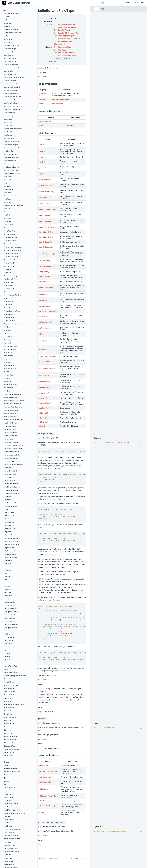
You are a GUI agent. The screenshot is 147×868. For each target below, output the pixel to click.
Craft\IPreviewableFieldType (64, 53)
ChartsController (9, 273)
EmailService (8, 500)
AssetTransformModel (11, 100)
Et (4, 567)
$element (42, 100)
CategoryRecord (9, 266)
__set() (42, 162)
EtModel (6, 573)
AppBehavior (8, 20)
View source (42, 77)
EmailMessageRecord (11, 484)
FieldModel (7, 631)
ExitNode (7, 586)
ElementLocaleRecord (11, 458)
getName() (42, 282)
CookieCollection (9, 321)
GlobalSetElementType (11, 685)
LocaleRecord (8, 861)
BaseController (9, 151)
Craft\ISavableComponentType (65, 55)
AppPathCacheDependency (13, 33)
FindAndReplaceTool (10, 666)
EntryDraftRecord (9, 525)
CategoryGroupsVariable (12, 260)
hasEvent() (43, 316)
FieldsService (8, 644)
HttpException (8, 733)
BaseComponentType (11, 145)
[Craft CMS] (128, 3)
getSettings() (43, 294)
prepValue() (43, 398)
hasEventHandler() (46, 322)
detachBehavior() (46, 215)
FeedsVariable (8, 599)
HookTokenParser (10, 724)
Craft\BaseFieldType (61, 30)
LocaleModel (8, 858)
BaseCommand (9, 138)
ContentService (9, 317)
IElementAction (9, 752)
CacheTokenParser (10, 231)
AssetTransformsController (13, 106)
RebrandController (77, 861)
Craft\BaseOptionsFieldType (64, 27)
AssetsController (9, 113)
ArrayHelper (8, 42)
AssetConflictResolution (12, 46)
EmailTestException (10, 506)
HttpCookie (7, 730)
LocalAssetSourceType (11, 852)
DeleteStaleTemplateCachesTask (14, 401)
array (53, 94)
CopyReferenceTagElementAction (15, 324)
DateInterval (8, 359)
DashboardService (10, 349)
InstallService (8, 823)
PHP (96, 9)
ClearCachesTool (9, 279)
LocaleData (7, 855)
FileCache (7, 653)
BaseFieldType (8, 180)
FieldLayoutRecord (10, 621)
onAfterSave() (44, 375)
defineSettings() (44, 768)
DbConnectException (11, 385)
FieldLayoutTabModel (11, 625)
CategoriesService (10, 241)
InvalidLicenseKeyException (13, 829)
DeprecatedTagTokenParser (13, 407)
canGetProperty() (46, 198)
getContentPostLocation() (48, 774)
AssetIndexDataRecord (11, 68)
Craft (5, 333)
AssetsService (8, 122)
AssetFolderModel (10, 58)
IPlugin (6, 765)
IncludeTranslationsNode (12, 810)
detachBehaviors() (46, 221)
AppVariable (8, 39)
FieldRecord (8, 634)
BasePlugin (7, 199)
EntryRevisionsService (11, 541)
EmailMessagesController (12, 487)
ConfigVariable (8, 305)
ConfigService (8, 301)
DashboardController (10, 346)
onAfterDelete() (44, 362)
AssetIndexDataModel (11, 65)
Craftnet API (140, 3)
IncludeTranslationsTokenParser (14, 813)
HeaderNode (8, 714)
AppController (8, 23)
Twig (102, 9)
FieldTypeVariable (9, 637)
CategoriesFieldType (10, 237)
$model (41, 104)
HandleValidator (9, 708)
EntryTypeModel (9, 548)
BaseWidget (8, 218)
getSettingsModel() (46, 803)
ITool (5, 778)
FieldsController (9, 641)
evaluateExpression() (47, 254)
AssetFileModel (9, 52)
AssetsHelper (8, 119)
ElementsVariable (9, 481)
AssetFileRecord (9, 55)
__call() (42, 144)
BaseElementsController (12, 167)
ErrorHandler (8, 564)
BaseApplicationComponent (13, 129)
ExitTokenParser (9, 589)
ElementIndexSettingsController (14, 445)
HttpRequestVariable (10, 740)
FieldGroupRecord (10, 605)
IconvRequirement (10, 788)
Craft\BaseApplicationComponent (66, 38)
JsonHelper (7, 842)
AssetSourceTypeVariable (12, 87)
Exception (7, 583)
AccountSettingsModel (11, 14)
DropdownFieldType (10, 423)
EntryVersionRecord (10, 557)
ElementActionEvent (10, 433)
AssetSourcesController (11, 90)
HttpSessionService (10, 743)
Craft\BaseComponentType (64, 36)
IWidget (6, 781)
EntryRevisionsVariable (11, 545)
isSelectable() (43, 350)
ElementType (8, 468)
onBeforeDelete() (45, 381)
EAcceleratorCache (10, 426)
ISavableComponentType (12, 772)
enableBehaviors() (46, 247)
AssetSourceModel (10, 81)
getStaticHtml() (44, 306)
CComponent (59, 44)
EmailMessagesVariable (12, 493)
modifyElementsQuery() (47, 357)
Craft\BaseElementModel (60, 100)
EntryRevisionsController (12, 538)
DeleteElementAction (11, 397)
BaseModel (7, 193)
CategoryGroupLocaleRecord (13, 250)
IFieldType (7, 759)
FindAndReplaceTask (11, 663)
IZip (5, 784)
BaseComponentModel (11, 141)
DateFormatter (8, 356)
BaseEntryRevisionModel (12, 173)
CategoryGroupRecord (11, 257)
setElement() (43, 413)
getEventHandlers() (46, 267)
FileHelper (7, 657)
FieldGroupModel (9, 602)
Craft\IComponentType (62, 47)
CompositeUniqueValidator (12, 295)
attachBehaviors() (46, 186)
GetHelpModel (8, 679)
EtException (8, 570)
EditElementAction (10, 429)
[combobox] (112, 3)
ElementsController (10, 474)
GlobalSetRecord (9, 692)
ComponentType (9, 289)
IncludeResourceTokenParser (13, 807)
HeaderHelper (8, 711)
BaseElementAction (10, 154)
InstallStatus (8, 826)
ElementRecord (9, 461)
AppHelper (7, 26)
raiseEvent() (44, 408)
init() (41, 334)
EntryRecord (8, 535)
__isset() (42, 157)
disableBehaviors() (46, 237)
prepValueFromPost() (46, 403)
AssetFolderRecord (10, 62)
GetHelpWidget (9, 682)
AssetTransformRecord (11, 103)
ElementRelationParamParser (13, 465)
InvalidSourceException (11, 836)
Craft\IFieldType (60, 50)
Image (6, 791)
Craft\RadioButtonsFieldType (65, 25)
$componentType (45, 121)
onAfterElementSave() (47, 369)
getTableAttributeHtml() (47, 311)
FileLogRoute (8, 660)
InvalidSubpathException (12, 839)
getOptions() (43, 791)
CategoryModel (9, 263)
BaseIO (6, 183)
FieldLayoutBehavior (10, 609)
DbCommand (8, 381)
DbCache (7, 378)
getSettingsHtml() (45, 300)
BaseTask (7, 209)
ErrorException (8, 561)
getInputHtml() (44, 272)
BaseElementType (10, 164)
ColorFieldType (9, 282)
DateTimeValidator (10, 369)
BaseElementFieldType (11, 157)
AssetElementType (10, 49)
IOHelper (7, 762)
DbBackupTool (8, 375)
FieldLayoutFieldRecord (11, 615)
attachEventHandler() (47, 192)
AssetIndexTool (9, 71)
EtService (7, 577)
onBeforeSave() (44, 387)
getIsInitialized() (45, 277)
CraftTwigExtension (10, 340)
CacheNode (8, 228)
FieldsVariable (8, 647)
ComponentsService (10, 292)
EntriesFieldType (9, 516)
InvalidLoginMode (9, 832)
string (70, 121)
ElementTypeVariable (11, 471)
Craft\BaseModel (57, 104)
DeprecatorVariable (10, 417)
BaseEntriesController (11, 170)
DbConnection (8, 388)
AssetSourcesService (11, 93)
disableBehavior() (46, 232)
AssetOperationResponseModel (14, 78)
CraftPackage (8, 337)
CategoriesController (10, 234)
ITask (5, 775)
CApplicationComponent (64, 41)
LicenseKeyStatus (9, 845)
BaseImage (7, 186)
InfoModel (7, 816)
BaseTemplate (8, 212)
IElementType (8, 756)
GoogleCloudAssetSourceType (14, 704)
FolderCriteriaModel (10, 673)
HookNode (7, 720)
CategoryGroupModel (11, 253)
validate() (42, 426)
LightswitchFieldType (11, 848)
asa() (41, 174)
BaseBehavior (8, 135)
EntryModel (7, 532)
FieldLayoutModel (9, 618)
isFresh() (42, 815)
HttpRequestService (10, 736)
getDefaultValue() (45, 780)
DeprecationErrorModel (11, 410)
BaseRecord (8, 202)
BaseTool (7, 215)
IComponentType (9, 746)
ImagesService (9, 800)
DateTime (7, 362)
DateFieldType (8, 353)
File (5, 650)
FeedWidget (8, 593)
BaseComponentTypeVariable (13, 148)
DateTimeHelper (9, 365)
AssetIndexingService (11, 74)
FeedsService (8, 596)
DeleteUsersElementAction (12, 404)
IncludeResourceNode (11, 804)
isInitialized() (43, 341)
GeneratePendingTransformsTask (15, 676)
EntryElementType (10, 529)
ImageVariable (8, 797)
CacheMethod (8, 221)
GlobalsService (9, 698)
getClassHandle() (45, 261)
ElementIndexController (11, 442)
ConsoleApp (8, 308)
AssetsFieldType (9, 116)
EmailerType (8, 509)
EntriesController (9, 513)
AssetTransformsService (12, 109)
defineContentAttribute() (47, 209)
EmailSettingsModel (10, 503)
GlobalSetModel (9, 688)
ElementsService (9, 477)
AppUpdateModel (9, 36)
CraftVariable (8, 343)
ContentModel (8, 314)
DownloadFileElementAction (13, 420)
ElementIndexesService (11, 452)
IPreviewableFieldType (11, 768)
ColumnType (8, 285)
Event (5, 580)
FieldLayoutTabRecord (11, 628)
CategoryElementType (11, 244)
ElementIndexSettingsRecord (13, 449)
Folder (6, 669)
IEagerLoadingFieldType (12, 749)
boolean (70, 125)
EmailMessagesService (11, 490)
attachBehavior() (45, 180)
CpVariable (7, 330)
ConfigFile (7, 298)
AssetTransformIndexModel (13, 97)
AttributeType (8, 125)
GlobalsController (9, 695)
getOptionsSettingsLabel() (48, 798)
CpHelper (7, 327)
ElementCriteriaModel (11, 436)
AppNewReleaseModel (11, 30)
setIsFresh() (43, 418)
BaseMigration (8, 189)
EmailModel (8, 497)
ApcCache (7, 17)
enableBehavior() (45, 242)
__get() (42, 151)
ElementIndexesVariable (12, 455)
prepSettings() (44, 393)
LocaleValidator (9, 864)
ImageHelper (8, 794)
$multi (41, 125)
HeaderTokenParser (10, 717)
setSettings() (43, 422)
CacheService (8, 225)
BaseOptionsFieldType (11, 196)
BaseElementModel (10, 161)
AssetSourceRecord (10, 84)
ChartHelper (8, 269)
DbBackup (7, 372)
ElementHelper (9, 439)
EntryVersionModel (10, 554)
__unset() (43, 168)
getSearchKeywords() (46, 288)
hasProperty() (44, 328)
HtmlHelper (7, 727)
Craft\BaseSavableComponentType (67, 33)
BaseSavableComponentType (13, 205)
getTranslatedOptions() (47, 808)
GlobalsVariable (9, 701)
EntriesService (8, 519)
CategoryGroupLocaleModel (13, 247)
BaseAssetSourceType (11, 132)
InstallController (9, 820)
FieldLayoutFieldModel (11, 612)
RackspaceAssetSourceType (49, 861)
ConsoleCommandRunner (12, 311)
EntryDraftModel (9, 522)
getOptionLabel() (45, 784)
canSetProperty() (45, 203)
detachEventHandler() (47, 227)
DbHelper (7, 391)
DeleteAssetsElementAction (13, 394)
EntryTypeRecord (9, 551)
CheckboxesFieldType (11, 276)
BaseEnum (7, 177)
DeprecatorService (10, 413)
